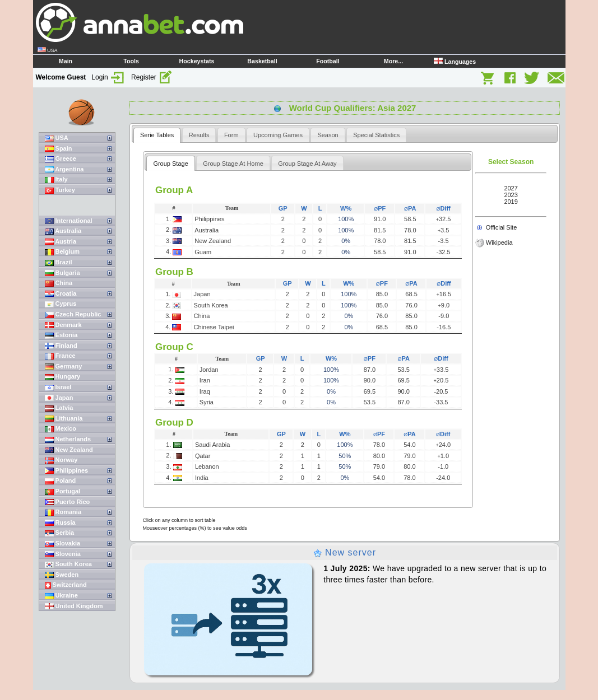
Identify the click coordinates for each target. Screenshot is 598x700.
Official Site (501, 227)
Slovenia (63, 554)
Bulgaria (62, 273)
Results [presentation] (199, 135)
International (69, 221)
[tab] (157, 135)
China (59, 283)
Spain (59, 149)
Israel (58, 387)
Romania (63, 512)
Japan (59, 398)
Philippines (67, 471)
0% (346, 241)
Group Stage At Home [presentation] (233, 164)
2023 (511, 195)
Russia (60, 523)
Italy (56, 179)
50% (345, 456)
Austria (61, 242)
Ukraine (61, 596)
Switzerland (66, 585)
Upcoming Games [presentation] (278, 135)
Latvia (59, 408)
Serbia (60, 533)
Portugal (63, 491)
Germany (64, 367)
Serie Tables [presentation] (157, 135)
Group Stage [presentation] (170, 164)
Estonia (61, 335)
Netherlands (68, 439)
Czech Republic (73, 314)
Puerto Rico (68, 502)
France (60, 356)
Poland (61, 481)
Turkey (60, 190)
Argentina (64, 169)
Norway (61, 460)
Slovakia (63, 543)
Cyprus (61, 304)
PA (410, 208)
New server (345, 552)
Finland (61, 346)
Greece (61, 159)
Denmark (63, 325)
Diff (443, 208)
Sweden (62, 575)
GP (283, 208)
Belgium (62, 252)
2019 (511, 202)
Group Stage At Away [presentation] (307, 164)
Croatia (61, 294)
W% (346, 208)
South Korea (68, 564)
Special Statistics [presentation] (376, 135)
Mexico (61, 429)
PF (380, 208)
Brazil (59, 262)
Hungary (63, 377)
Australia (63, 231)
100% (346, 219)
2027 (511, 188)
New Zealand (69, 450)
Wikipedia (499, 242)
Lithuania (64, 419)
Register (152, 77)
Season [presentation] (328, 135)
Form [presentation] (231, 135)
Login (108, 77)
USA (57, 138)
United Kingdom (74, 606)
